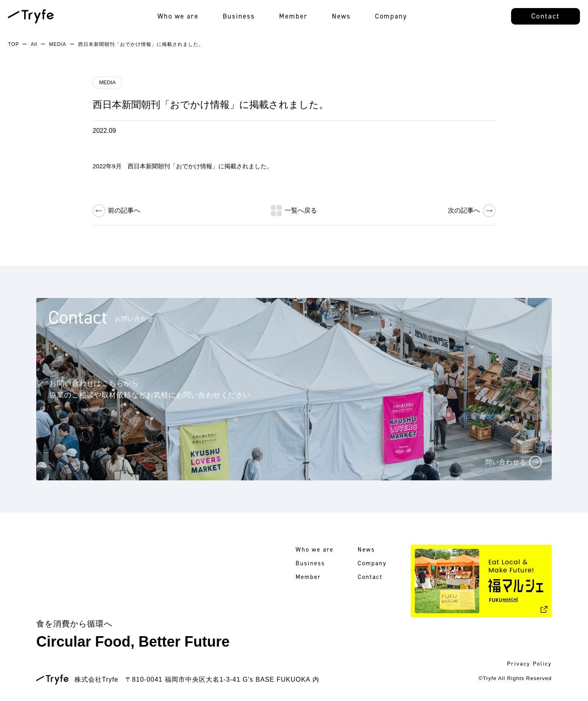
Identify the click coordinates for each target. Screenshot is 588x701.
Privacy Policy (529, 664)
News (341, 16)
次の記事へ (464, 210)
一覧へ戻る (301, 210)
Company (391, 16)
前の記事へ (124, 210)
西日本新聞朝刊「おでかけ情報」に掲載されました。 (211, 104)
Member (293, 16)
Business (239, 16)
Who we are (178, 16)
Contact (546, 16)
